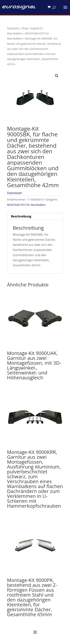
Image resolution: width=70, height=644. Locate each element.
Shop (25, 28)
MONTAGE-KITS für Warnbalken (26, 205)
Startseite (13, 28)
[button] (57, 76)
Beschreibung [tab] (21, 216)
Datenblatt (14, 193)
